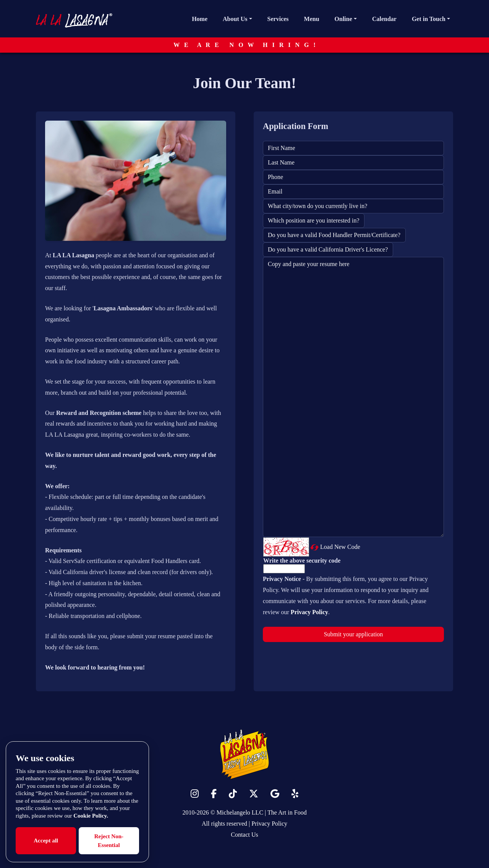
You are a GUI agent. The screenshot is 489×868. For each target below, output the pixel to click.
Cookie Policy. (91, 816)
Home (200, 19)
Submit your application (354, 634)
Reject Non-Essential (109, 841)
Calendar (384, 19)
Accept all (46, 841)
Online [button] (343, 19)
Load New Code (340, 547)
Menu (312, 19)
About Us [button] (235, 19)
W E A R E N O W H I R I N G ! (244, 45)
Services (278, 19)
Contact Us (244, 835)
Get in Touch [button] (429, 19)
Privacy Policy (269, 824)
